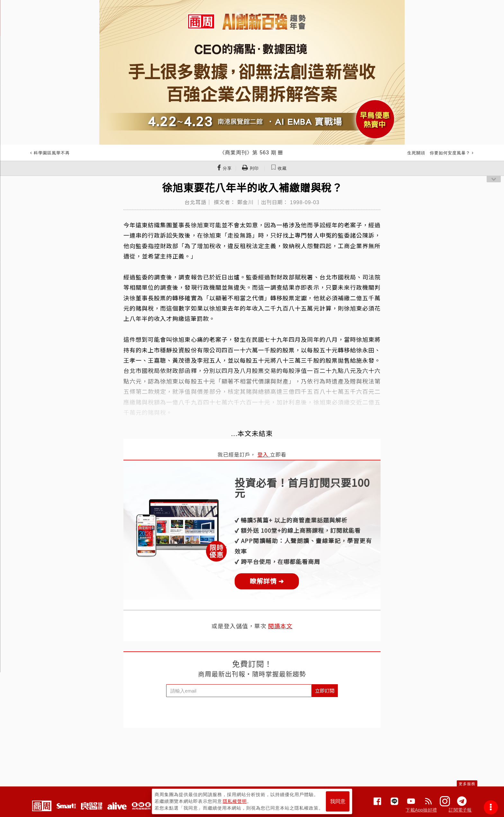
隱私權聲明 (235, 801)
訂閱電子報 (460, 810)
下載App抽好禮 (421, 810)
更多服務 (467, 784)
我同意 (338, 801)
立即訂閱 (325, 690)
